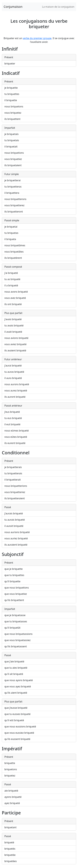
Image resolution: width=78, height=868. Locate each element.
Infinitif (10, 49)
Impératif (12, 749)
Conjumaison (13, 7)
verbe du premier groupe (37, 38)
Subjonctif (13, 554)
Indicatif (11, 73)
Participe (11, 813)
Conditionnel (16, 453)
